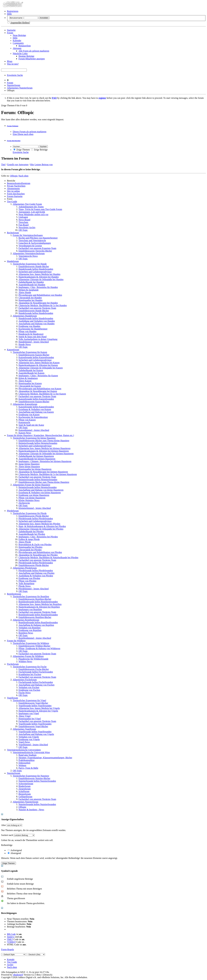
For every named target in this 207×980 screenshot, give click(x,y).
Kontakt (11, 959)
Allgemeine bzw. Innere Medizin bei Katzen (39, 363)
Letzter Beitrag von (44, 165)
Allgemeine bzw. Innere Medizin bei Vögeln (39, 708)
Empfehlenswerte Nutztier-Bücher (34, 778)
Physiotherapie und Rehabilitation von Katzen (40, 389)
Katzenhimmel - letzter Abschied (34, 430)
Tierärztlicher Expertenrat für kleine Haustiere (34, 438)
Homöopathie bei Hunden (30, 300)
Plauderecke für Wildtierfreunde (33, 659)
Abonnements (13, 188)
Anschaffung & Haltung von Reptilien (36, 625)
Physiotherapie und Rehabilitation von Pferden (40, 552)
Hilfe (9, 14)
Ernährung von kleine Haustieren (34, 495)
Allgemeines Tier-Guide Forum (27, 204)
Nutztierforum (14, 85)
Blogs (10, 61)
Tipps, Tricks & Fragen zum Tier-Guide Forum (40, 209)
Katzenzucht (24, 422)
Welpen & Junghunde (29, 290)
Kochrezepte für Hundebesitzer (33, 329)
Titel (3, 165)
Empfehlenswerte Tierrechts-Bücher (35, 251)
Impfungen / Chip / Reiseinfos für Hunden (38, 287)
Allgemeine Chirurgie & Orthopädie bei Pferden (41, 529)
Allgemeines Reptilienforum (26, 620)
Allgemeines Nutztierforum (20, 88)
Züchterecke (24, 503)
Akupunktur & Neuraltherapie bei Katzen (38, 391)
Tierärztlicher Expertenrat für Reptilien (31, 596)
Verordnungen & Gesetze (30, 246)
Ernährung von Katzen (29, 415)
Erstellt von (13, 165)
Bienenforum (25, 794)
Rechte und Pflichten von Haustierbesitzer (38, 238)
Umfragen (23, 217)
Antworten (23, 165)
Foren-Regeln (8, 949)
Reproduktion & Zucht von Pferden (35, 545)
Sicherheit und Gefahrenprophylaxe (35, 272)
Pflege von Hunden (28, 331)
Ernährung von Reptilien (30, 630)
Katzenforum (13, 350)
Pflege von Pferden (27, 581)
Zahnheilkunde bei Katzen (31, 370)
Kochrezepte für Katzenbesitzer (33, 417)
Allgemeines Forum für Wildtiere (28, 656)
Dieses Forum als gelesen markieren (30, 132)
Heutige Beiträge (26, 56)
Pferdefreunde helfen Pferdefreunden (36, 519)
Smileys (11, 937)
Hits (32, 165)
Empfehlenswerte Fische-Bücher (34, 669)
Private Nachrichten (16, 186)
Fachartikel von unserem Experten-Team (37, 248)
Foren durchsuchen (16, 194)
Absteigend (14, 853)
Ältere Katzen (25, 381)
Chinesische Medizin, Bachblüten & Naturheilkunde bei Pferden (48, 557)
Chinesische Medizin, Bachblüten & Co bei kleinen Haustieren (48, 474)
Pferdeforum (13, 511)
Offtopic (22, 807)
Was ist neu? (13, 64)
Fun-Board (24, 225)
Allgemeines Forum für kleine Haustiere (31, 485)
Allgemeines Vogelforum (24, 729)
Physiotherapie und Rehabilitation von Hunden (40, 295)
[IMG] (10, 939)
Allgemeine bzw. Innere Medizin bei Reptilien (40, 604)
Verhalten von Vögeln (29, 737)
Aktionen (17, 48)
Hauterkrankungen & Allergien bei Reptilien (39, 607)
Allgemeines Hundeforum (25, 316)
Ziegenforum (25, 789)
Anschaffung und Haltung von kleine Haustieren (41, 490)
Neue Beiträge (19, 35)
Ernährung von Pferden (29, 578)
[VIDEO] (11, 942)
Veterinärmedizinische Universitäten (24, 750)
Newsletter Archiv (27, 227)
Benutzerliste (25, 46)
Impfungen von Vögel (29, 713)
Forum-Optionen (13, 126)
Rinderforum (25, 786)
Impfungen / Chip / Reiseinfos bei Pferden (38, 537)
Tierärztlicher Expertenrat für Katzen (30, 352)
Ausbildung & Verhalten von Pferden (36, 576)
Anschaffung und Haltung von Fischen (36, 685)
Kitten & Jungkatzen (28, 378)
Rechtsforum (13, 233)
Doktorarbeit (24, 763)
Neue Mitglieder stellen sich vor (33, 214)
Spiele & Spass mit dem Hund (32, 337)
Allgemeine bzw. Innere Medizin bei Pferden (39, 524)
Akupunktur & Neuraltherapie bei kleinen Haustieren (43, 472)
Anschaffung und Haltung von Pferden (36, 573)
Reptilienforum (14, 594)
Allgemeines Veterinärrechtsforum (29, 253)
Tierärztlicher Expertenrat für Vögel (29, 700)
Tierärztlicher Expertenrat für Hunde (30, 264)
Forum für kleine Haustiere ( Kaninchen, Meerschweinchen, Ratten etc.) (40, 435)
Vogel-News (24, 742)
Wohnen (22, 765)
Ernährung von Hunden (29, 326)
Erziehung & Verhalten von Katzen (35, 409)
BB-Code (11, 934)
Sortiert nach (7, 835)
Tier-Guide (12, 201)
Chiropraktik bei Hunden (30, 298)
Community (18, 43)
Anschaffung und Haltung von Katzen (36, 412)
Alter (4, 825)
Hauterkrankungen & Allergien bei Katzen (38, 365)
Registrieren (13, 11)
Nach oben (23, 176)
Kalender (17, 40)
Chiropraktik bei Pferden (30, 550)
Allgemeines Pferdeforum (25, 568)
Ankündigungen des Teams (31, 207)
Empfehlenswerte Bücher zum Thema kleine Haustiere (44, 441)
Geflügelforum (25, 797)
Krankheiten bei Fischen (30, 674)
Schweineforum (26, 784)
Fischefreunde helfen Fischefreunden (36, 672)
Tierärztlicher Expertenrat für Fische (30, 667)
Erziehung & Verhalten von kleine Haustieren (40, 493)
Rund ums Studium (28, 755)
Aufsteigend (15, 850)
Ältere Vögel (25, 716)
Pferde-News (25, 586)
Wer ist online (13, 191)
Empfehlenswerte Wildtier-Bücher (34, 646)
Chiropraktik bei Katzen (30, 386)
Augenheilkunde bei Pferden (32, 534)
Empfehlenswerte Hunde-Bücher (34, 266)
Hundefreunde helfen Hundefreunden (36, 269)
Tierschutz (23, 222)
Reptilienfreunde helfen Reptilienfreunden (38, 602)
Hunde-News (25, 344)
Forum (10, 33)
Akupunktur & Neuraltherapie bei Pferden (38, 555)
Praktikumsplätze (27, 760)
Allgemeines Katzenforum (25, 404)
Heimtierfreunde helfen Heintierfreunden (38, 487)
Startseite (11, 30)
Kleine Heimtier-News (29, 500)
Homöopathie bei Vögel (30, 719)
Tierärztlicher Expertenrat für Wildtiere (31, 643)
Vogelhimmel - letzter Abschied (33, 745)
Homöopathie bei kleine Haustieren (35, 469)
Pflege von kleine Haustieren (32, 498)
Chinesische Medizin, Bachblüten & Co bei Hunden (43, 305)
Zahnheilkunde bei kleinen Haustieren (36, 456)
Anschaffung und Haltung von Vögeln (36, 734)
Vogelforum (12, 698)
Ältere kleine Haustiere (29, 467)
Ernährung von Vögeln (29, 739)
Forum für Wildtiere (16, 641)
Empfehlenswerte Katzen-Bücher (34, 355)
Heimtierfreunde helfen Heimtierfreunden (38, 443)
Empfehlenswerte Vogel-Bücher (33, 703)
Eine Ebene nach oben (23, 134)
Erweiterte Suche (15, 75)
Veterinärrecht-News (28, 256)
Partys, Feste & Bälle (28, 768)
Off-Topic (23, 230)
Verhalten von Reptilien (30, 628)
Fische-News (25, 693)
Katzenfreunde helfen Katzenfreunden (36, 357)
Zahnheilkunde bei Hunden (31, 282)
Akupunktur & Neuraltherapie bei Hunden (38, 303)
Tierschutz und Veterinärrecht (32, 240)
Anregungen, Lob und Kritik (32, 212)
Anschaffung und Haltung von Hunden (37, 324)
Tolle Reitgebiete (26, 583)
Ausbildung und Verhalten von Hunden (37, 321)
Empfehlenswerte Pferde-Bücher (34, 516)
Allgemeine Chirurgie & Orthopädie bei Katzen (41, 368)
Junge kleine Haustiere (29, 464)
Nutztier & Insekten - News (31, 810)
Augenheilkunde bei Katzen (31, 373)
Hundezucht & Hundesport (31, 334)
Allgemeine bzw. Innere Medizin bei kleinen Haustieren (44, 448)
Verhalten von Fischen (29, 687)
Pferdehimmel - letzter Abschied (34, 589)
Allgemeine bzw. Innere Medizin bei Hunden (39, 274)
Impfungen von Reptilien (30, 609)
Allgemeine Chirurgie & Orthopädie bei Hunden (41, 279)
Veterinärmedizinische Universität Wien (31, 752)
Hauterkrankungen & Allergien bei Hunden (39, 277)
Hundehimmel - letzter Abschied (34, 342)
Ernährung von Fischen (29, 690)
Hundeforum (13, 261)
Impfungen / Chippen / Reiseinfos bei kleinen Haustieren (45, 461)
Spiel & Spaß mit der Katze (31, 425)
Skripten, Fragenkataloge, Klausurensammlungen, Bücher (45, 758)
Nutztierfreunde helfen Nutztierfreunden (37, 781)
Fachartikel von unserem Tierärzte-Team (37, 308)
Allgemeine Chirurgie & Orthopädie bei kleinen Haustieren (46, 454)
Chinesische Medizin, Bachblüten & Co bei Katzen (42, 394)
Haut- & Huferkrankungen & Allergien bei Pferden (42, 526)
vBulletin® (18, 975)
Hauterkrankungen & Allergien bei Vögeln (38, 711)
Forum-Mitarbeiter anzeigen (32, 59)
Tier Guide (12, 962)
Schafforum (24, 791)
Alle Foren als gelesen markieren (34, 51)
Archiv (10, 965)
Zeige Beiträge (39, 150)
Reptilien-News (26, 633)
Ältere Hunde (25, 292)
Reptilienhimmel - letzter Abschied (35, 638)
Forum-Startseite (15, 196)
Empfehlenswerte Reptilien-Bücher (35, 599)
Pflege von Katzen (27, 420)
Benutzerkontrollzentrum (19, 183)
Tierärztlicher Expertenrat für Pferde (30, 513)
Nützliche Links (20, 53)
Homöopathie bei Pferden (30, 547)
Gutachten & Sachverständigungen (35, 243)
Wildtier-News (25, 661)
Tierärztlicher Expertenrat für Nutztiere (31, 776)
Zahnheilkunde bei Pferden (31, 532)
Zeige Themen (22, 150)
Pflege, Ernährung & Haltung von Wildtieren (39, 648)
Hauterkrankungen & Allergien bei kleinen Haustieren (44, 451)
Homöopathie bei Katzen (30, 383)
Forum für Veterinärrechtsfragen (28, 235)
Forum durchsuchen (14, 141)
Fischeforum (13, 664)
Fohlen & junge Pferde (29, 539)
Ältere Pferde (25, 542)
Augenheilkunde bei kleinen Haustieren (37, 459)
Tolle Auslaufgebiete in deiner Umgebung (38, 339)
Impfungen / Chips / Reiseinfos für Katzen (38, 376)
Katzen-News (25, 433)
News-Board (24, 220)
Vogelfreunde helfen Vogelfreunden (35, 706)
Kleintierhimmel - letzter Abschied (35, 508)
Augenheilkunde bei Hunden (32, 285)
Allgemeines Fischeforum (25, 680)
